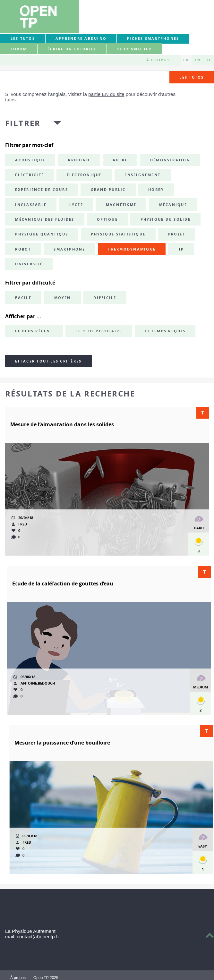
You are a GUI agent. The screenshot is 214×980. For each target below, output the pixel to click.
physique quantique (42, 234)
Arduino (79, 160)
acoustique (30, 160)
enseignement (142, 175)
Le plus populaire (99, 331)
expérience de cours (42, 190)
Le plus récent (34, 331)
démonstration (170, 160)
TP (181, 249)
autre (120, 160)
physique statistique (118, 234)
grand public (108, 190)
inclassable (31, 205)
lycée (76, 205)
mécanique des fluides (45, 219)
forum (19, 49)
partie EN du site (106, 94)
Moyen (63, 298)
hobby (156, 190)
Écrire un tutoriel (72, 49)
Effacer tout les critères (48, 361)
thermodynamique (132, 249)
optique (107, 219)
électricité (30, 175)
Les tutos (23, 38)
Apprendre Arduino (81, 38)
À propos (158, 60)
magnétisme (121, 205)
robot (23, 249)
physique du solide (166, 219)
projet (176, 234)
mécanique (173, 205)
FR (186, 60)
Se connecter (134, 49)
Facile (23, 298)
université (29, 264)
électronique (84, 175)
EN (198, 60)
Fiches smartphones (153, 38)
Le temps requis (165, 331)
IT (209, 60)
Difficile (105, 298)
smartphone (69, 249)
